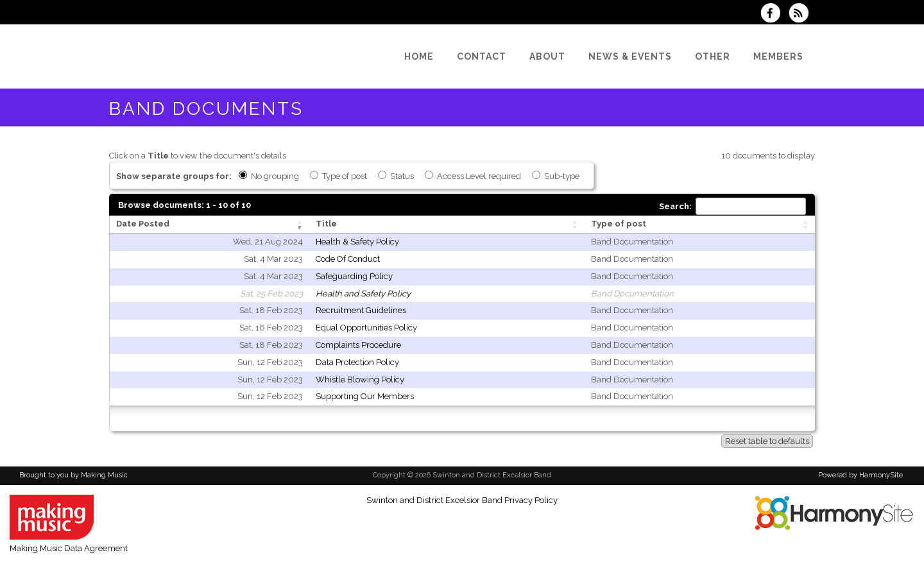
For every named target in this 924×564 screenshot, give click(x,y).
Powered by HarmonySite (860, 475)
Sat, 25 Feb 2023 (271, 294)
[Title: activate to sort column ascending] (447, 225)
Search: (732, 206)
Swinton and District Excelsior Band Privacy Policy (462, 500)
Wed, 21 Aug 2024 (268, 242)
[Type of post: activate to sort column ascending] (700, 225)
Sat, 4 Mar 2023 (273, 259)
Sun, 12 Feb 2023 (270, 362)
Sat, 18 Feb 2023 (271, 310)
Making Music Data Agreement (69, 548)
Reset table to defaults (767, 441)
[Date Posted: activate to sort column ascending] (210, 225)
